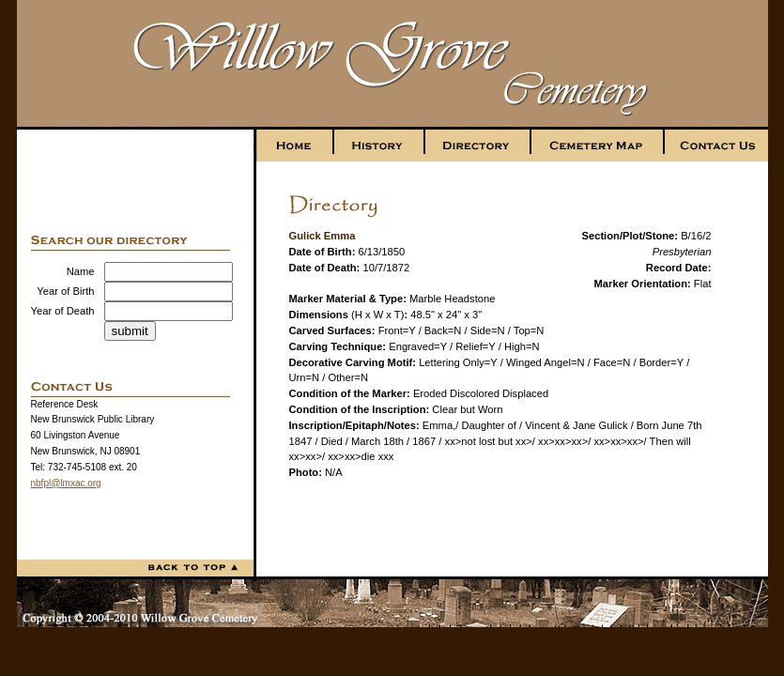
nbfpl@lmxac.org (66, 483)
